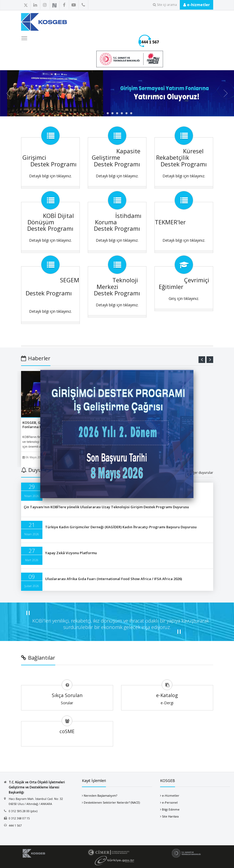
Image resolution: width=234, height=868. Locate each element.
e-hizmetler (197, 5)
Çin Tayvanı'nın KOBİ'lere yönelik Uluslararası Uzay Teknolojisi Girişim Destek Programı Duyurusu (106, 507)
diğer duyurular (201, 473)
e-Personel (170, 802)
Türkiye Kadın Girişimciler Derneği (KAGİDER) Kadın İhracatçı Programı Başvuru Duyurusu (121, 527)
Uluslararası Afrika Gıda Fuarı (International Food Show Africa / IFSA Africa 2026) (114, 579)
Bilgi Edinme (171, 809)
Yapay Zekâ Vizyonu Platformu (71, 553)
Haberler (36, 358)
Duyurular (38, 470)
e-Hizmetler (171, 795)
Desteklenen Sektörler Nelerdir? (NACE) (112, 802)
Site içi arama (165, 5)
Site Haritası (170, 816)
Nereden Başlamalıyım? (100, 795)
